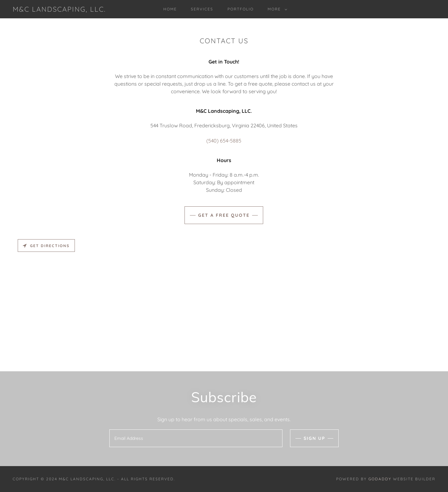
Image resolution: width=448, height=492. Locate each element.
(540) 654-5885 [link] (224, 141)
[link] (59, 10)
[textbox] (196, 438)
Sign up (314, 438)
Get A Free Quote (224, 215)
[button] (276, 9)
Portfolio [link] (241, 9)
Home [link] (170, 9)
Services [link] (202, 9)
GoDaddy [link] (380, 479)
